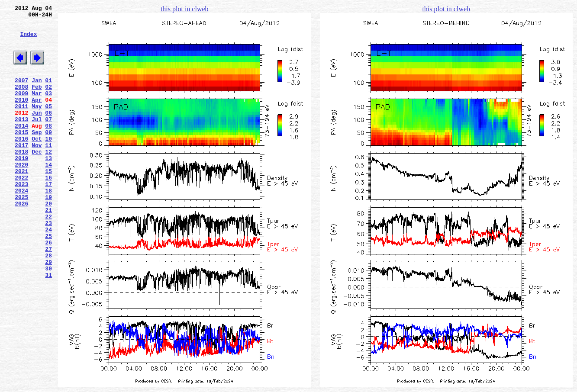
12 (48, 179)
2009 (21, 109)
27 (48, 296)
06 (48, 132)
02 (48, 101)
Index (28, 40)
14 (48, 194)
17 (48, 218)
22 (48, 257)
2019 (21, 186)
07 (48, 140)
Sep (37, 155)
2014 (21, 148)
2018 (21, 179)
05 (48, 124)
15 (48, 202)
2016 (21, 163)
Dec (37, 179)
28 (48, 303)
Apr (37, 116)
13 (48, 186)
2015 (21, 155)
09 (48, 155)
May (37, 124)
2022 (21, 210)
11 (48, 171)
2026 (21, 241)
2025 (21, 233)
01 (48, 93)
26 (48, 288)
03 (48, 109)
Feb (37, 101)
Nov (37, 171)
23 (48, 264)
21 (48, 249)
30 (48, 319)
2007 (21, 93)
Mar (37, 109)
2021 (21, 202)
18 (48, 225)
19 (48, 233)
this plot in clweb (185, 9)
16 (48, 210)
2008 (21, 101)
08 (48, 148)
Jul (37, 140)
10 (48, 163)
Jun (37, 132)
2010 (21, 116)
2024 (21, 225)
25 (48, 280)
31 (48, 327)
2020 (21, 194)
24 (48, 272)
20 (48, 241)
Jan (37, 93)
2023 (21, 218)
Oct (37, 163)
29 (48, 311)
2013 (21, 140)
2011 (21, 124)
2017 (21, 171)
